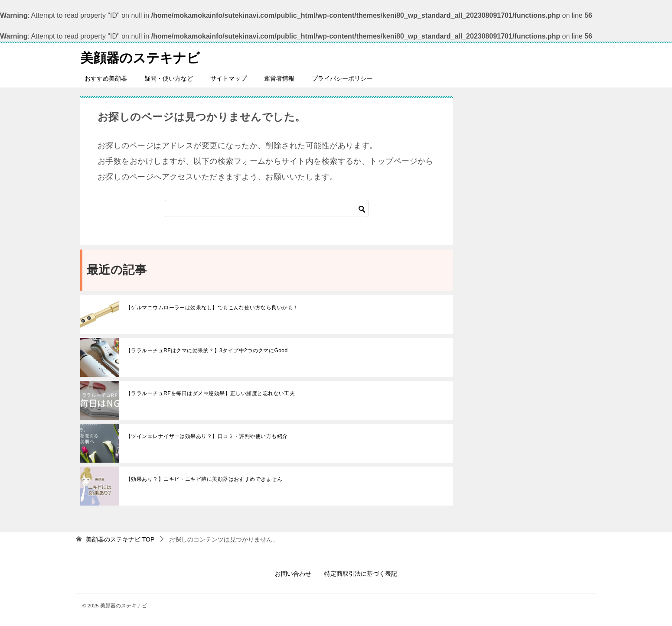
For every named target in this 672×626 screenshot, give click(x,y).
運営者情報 (279, 78)
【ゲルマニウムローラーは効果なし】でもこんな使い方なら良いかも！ (212, 308)
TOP (120, 539)
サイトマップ (228, 78)
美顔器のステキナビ (140, 57)
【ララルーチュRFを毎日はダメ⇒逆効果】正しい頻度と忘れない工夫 (210, 393)
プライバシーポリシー (342, 78)
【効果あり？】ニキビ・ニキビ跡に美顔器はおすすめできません (204, 479)
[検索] (267, 208)
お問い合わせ (293, 574)
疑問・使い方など (169, 78)
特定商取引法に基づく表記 (361, 574)
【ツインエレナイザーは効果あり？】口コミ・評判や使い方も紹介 (207, 436)
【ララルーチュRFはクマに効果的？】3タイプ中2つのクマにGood (207, 350)
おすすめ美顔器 (106, 78)
